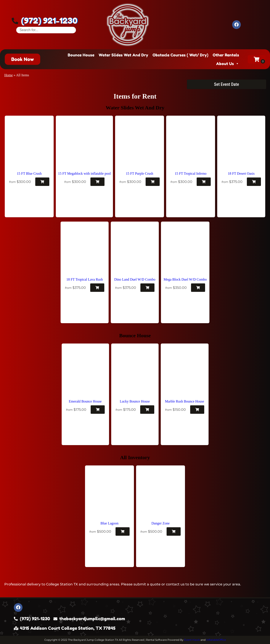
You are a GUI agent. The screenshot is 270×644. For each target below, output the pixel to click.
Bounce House (81, 55)
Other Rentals (226, 55)
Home (9, 75)
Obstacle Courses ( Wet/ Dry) (180, 55)
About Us (228, 64)
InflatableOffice (216, 640)
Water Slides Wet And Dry (123, 55)
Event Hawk (192, 640)
